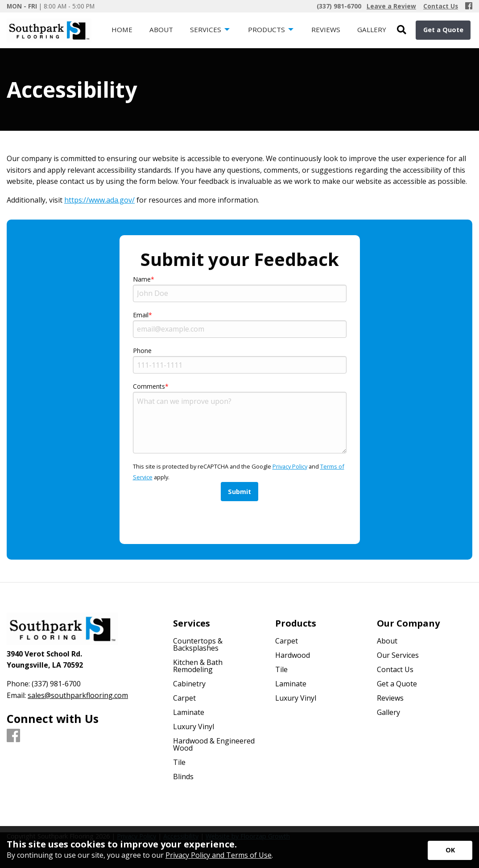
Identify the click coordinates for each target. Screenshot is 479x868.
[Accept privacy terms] (450, 850)
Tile (179, 762)
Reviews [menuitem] (326, 29)
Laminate (189, 712)
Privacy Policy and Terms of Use (219, 855)
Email (141, 315)
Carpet (184, 698)
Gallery (388, 712)
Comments (149, 386)
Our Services (398, 655)
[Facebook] (469, 6)
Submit (239, 492)
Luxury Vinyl (194, 727)
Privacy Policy (290, 466)
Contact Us (395, 669)
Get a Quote (443, 30)
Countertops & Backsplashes (198, 644)
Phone (142, 351)
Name (142, 279)
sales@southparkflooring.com (78, 695)
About (387, 641)
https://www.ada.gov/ (99, 200)
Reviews (390, 698)
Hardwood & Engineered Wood (214, 744)
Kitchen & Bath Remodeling (198, 666)
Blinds (183, 777)
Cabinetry (189, 684)
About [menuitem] (161, 29)
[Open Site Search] (402, 30)
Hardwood (293, 655)
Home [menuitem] (122, 29)
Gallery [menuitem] (372, 29)
